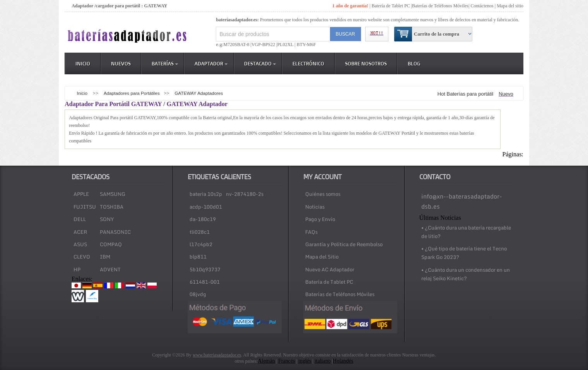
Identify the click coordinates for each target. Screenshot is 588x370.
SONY (107, 219)
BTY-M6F (306, 45)
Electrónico (308, 63)
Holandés (343, 361)
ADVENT (110, 269)
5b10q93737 (205, 269)
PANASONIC (115, 232)
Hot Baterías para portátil (466, 94)
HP (77, 269)
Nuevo (506, 94)
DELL (80, 219)
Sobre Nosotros (366, 63)
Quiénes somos (323, 194)
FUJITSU (85, 207)
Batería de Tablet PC (391, 6)
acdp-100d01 (206, 207)
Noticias (315, 207)
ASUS (80, 244)
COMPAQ (111, 244)
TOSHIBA (112, 207)
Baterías (165, 63)
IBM (105, 257)
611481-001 (205, 282)
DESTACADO (260, 63)
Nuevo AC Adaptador (330, 269)
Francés (287, 361)
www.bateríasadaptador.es (217, 355)
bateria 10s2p (206, 194)
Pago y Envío (320, 219)
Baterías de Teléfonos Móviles (440, 6)
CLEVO (82, 257)
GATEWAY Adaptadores (199, 93)
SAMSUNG (113, 194)
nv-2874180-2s (245, 194)
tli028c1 (200, 232)
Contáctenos (482, 6)
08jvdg (198, 294)
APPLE (81, 194)
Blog (414, 63)
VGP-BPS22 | (264, 45)
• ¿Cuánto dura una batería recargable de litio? (466, 232)
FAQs (311, 232)
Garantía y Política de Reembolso (344, 244)
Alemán (266, 361)
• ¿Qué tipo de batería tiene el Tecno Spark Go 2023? (464, 253)
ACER (80, 232)
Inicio (83, 63)
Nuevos (121, 63)
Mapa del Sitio (322, 257)
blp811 (198, 257)
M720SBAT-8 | (238, 45)
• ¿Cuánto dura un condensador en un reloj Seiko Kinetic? (466, 274)
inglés (305, 361)
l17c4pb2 (201, 244)
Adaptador (211, 63)
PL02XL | (286, 45)
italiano (323, 361)
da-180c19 (203, 219)
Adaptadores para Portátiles (132, 93)
